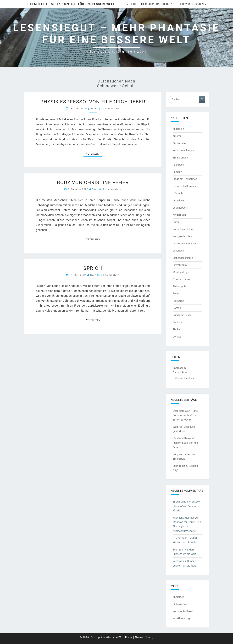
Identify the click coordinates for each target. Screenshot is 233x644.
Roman (177, 308)
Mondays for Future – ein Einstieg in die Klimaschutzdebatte (187, 526)
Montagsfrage (181, 272)
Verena (177, 561)
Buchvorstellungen (191, 4)
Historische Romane (184, 186)
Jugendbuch (180, 208)
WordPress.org (181, 618)
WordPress (125, 637)
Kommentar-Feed (183, 611)
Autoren (177, 136)
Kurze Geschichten (183, 229)
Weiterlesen (94, 154)
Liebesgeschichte (183, 258)
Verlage (177, 337)
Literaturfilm (180, 265)
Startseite (130, 4)
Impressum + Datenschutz (157, 4)
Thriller (177, 329)
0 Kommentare (110, 108)
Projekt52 (178, 301)
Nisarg (149, 637)
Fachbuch (178, 165)
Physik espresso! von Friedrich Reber (93, 101)
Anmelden (179, 597)
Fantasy (177, 172)
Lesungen (178, 251)
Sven (94, 108)
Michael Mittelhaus (184, 518)
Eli (174, 502)
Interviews (179, 200)
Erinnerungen (180, 158)
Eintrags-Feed (181, 604)
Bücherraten (180, 143)
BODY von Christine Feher (93, 182)
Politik (176, 293)
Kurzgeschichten (182, 236)
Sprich (93, 268)
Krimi (176, 222)
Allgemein (178, 129)
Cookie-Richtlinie (185, 378)
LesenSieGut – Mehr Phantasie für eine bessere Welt (71, 4)
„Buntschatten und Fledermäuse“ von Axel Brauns (186, 443)
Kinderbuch (179, 215)
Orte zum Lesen (182, 279)
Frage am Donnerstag (185, 179)
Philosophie (180, 286)
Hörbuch (178, 193)
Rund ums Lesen (182, 315)
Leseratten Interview (184, 243)
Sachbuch (178, 322)
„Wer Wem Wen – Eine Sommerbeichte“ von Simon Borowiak (185, 415)
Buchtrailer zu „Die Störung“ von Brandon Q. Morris (187, 506)
